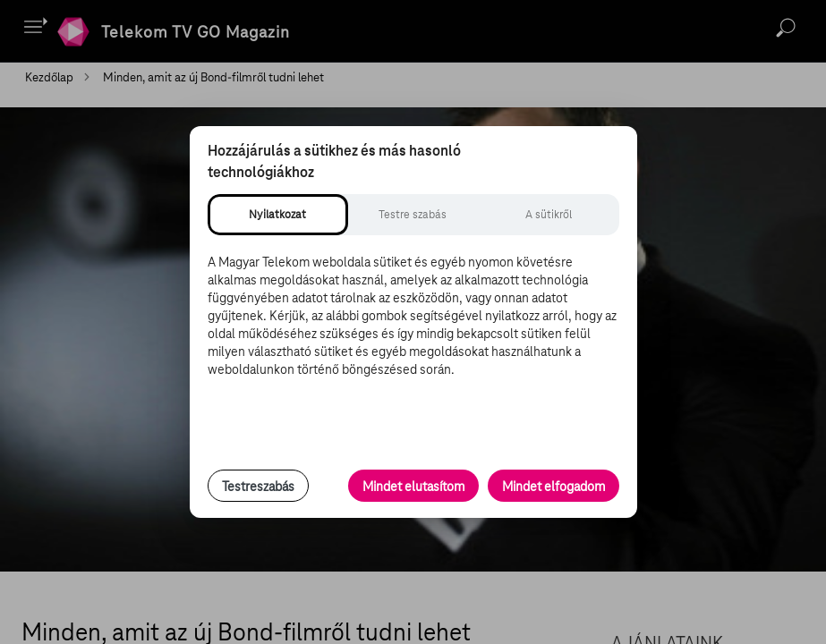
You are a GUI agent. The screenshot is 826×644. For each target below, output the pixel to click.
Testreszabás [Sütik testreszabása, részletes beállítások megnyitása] (258, 487)
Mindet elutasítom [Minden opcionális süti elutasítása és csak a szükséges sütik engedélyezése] (413, 487)
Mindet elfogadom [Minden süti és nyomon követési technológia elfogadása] (554, 487)
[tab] (278, 215)
